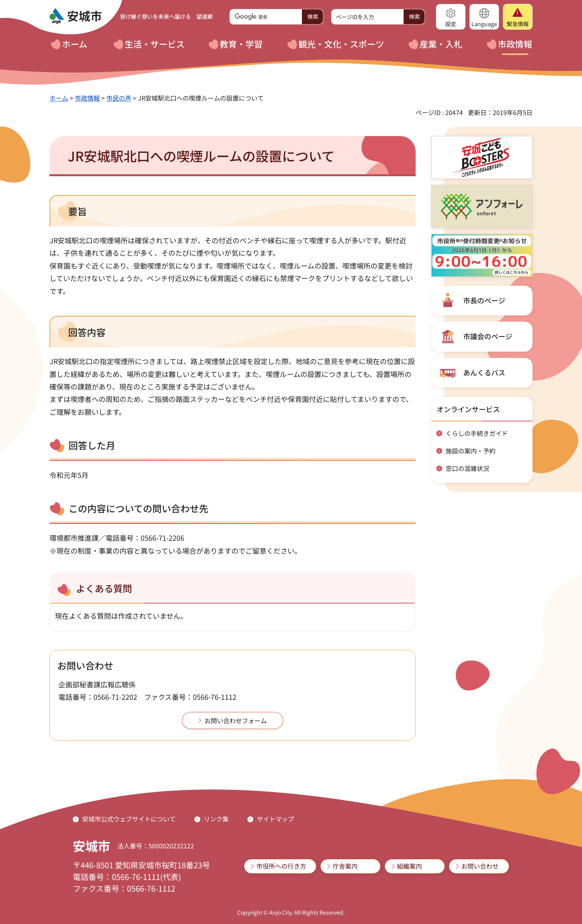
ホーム (59, 98)
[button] (451, 17)
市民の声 (119, 98)
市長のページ (484, 300)
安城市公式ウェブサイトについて (129, 819)
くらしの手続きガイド (477, 433)
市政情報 (87, 98)
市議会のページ (488, 336)
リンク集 (216, 819)
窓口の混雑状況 (467, 468)
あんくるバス (484, 372)
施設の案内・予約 (471, 451)
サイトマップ (275, 819)
